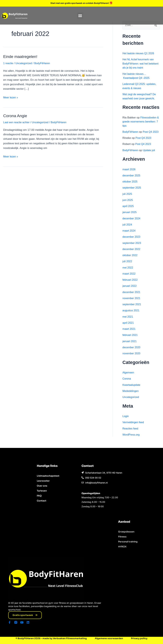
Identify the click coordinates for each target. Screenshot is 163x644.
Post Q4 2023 (144, 142)
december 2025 (132, 180)
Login (126, 421)
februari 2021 (131, 339)
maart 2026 (129, 174)
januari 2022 (130, 290)
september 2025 (132, 192)
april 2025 (129, 210)
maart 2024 (129, 235)
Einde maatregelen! (21, 56)
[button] (80, 16)
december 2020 (132, 352)
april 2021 (129, 327)
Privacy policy (139, 638)
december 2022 (132, 253)
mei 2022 (128, 272)
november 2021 (132, 303)
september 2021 (132, 309)
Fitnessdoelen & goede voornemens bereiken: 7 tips (140, 122)
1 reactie (8, 63)
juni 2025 (128, 204)
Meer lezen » (11, 97)
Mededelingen (131, 395)
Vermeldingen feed (134, 427)
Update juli (150, 154)
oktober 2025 (130, 186)
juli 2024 (128, 229)
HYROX (122, 547)
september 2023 (132, 247)
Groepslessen (126, 532)
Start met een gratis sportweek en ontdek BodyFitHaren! (80, 3)
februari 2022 (131, 284)
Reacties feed (131, 433)
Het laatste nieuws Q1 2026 (139, 54)
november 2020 (132, 358)
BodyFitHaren (131, 132)
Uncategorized (25, 63)
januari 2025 (130, 217)
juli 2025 (128, 198)
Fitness (122, 537)
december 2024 (132, 223)
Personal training (128, 542)
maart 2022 (129, 278)
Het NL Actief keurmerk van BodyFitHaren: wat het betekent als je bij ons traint (139, 64)
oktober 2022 (130, 260)
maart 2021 (129, 333)
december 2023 (132, 241)
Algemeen (129, 377)
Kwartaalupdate (132, 389)
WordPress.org (132, 439)
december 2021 (132, 296)
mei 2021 (128, 321)
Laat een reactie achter (17, 122)
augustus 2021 (131, 315)
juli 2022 (128, 266)
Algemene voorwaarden (109, 638)
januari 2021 (130, 345)
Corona (127, 383)
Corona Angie (16, 116)
